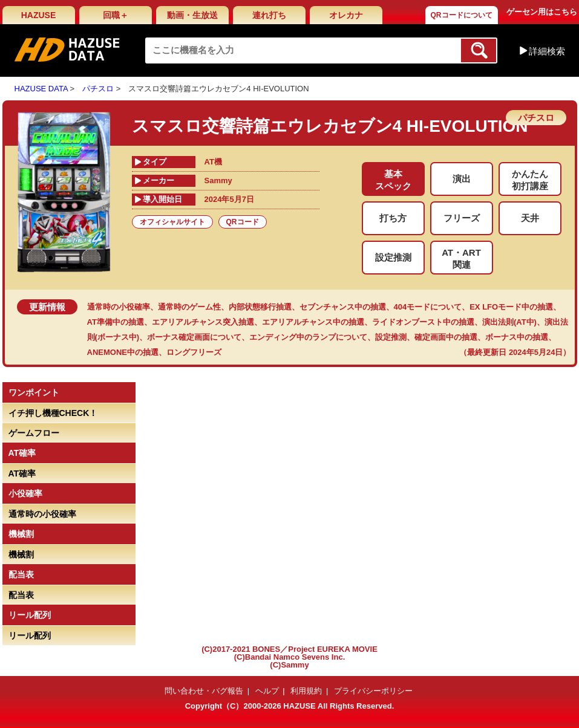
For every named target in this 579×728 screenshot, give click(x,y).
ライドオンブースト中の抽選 (423, 322)
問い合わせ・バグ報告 (204, 691)
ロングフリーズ (194, 352)
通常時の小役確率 (119, 307)
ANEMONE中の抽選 (123, 352)
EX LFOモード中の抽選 (511, 307)
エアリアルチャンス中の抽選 (313, 322)
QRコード (243, 222)
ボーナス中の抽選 (517, 337)
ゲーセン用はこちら (542, 12)
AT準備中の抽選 (116, 322)
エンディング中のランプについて (308, 337)
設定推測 (391, 337)
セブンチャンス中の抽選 (343, 307)
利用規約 (306, 691)
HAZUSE (39, 15)
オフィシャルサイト (172, 222)
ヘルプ (267, 691)
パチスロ (98, 89)
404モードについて (428, 307)
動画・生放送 (192, 15)
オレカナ (346, 15)
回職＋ (116, 15)
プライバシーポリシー (373, 691)
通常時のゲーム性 (189, 307)
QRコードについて (462, 15)
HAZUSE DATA (41, 89)
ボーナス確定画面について (194, 337)
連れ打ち (269, 15)
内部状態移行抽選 (260, 307)
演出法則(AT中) (509, 322)
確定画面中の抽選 (446, 337)
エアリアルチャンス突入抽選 (203, 322)
